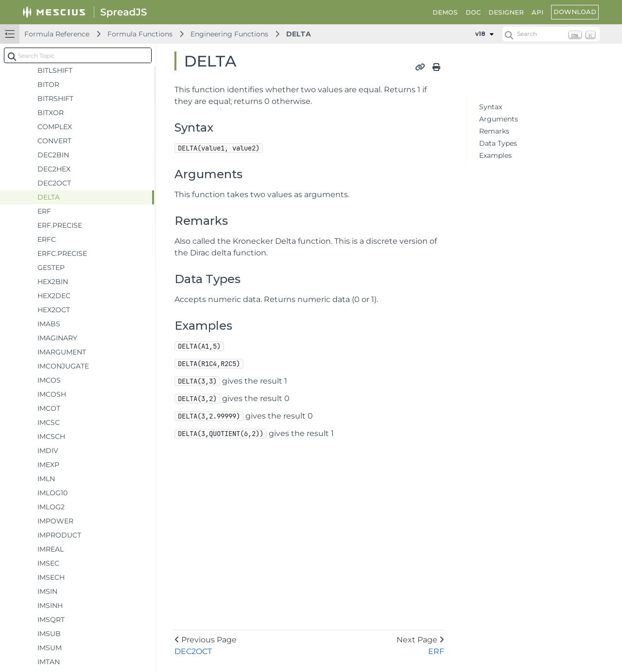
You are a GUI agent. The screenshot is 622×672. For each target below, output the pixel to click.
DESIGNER (506, 12)
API (537, 12)
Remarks (494, 131)
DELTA (299, 34)
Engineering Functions (229, 34)
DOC (473, 12)
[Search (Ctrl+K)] (551, 34)
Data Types (498, 143)
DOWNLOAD (575, 12)
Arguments (499, 119)
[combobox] (78, 55)
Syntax (491, 107)
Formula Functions (140, 34)
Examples (495, 155)
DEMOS (445, 12)
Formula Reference (57, 34)
